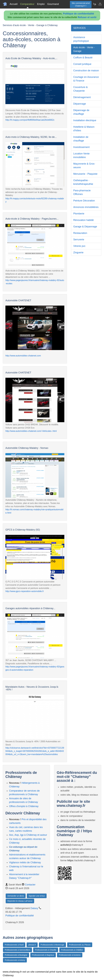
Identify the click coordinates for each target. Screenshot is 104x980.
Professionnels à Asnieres (70, 955)
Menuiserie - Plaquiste (85, 174)
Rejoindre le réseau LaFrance (20, 901)
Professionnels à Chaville (46, 950)
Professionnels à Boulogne (16, 955)
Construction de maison (86, 71)
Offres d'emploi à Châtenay (24, 806)
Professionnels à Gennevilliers (17, 950)
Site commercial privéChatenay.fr (81, 4)
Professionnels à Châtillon (72, 950)
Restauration (80, 233)
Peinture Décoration (84, 201)
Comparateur (27, 4)
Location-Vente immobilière (81, 155)
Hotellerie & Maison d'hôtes (84, 129)
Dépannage (80, 104)
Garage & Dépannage (85, 227)
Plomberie (79, 214)
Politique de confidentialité (78, 14)
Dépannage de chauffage (81, 112)
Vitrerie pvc (79, 246)
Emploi (41, 4)
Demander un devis (16, 896)
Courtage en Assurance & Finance (86, 79)
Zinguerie (78, 252)
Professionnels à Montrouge (52, 945)
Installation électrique (85, 120)
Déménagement (82, 97)
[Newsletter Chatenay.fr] (95, 4)
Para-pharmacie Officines (82, 192)
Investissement (81, 147)
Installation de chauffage (81, 139)
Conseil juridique (82, 64)
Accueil (14, 4)
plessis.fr (32, 945)
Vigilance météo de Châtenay (25, 862)
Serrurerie (79, 240)
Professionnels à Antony (15, 960)
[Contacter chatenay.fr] (100, 4)
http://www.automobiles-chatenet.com (23, 356)
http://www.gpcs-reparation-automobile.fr (25, 591)
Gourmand (53, 4)
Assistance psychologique (81, 39)
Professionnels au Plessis (80, 945)
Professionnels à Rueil (14, 945)
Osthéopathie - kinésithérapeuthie (83, 182)
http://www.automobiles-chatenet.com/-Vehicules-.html (31, 431)
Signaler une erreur (37, 896)
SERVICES (79, 28)
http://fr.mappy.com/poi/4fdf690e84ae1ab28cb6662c (30, 120)
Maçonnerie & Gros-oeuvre (84, 166)
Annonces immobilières (86, 207)
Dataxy (34, 908)
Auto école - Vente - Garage (84, 49)
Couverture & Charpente (80, 89)
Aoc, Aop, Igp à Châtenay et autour (28, 835)
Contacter (30, 885)
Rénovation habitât (83, 220)
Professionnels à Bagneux (43, 955)
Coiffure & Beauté (83, 58)
